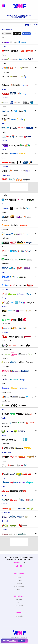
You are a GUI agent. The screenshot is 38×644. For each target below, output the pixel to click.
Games (19, 589)
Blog (19, 603)
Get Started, (17, 563)
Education (19, 583)
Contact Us (19, 616)
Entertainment (19, 586)
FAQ (19, 619)
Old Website (19, 606)
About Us (19, 600)
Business (19, 580)
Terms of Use (24, 638)
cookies (13, 641)
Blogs (19, 577)
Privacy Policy (14, 638)
